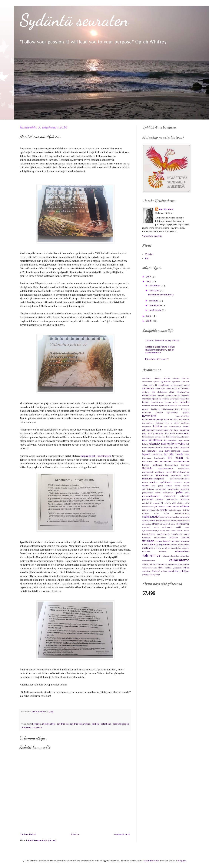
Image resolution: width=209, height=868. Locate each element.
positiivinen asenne (154, 499)
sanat (183, 517)
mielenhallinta (49, 724)
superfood (148, 527)
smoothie (181, 521)
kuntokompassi (174, 451)
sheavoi (146, 521)
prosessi (157, 503)
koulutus (153, 451)
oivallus (147, 486)
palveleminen (169, 493)
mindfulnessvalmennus (180, 479)
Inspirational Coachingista (96, 456)
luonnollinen (167, 461)
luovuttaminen (173, 465)
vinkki (186, 568)
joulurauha (159, 433)
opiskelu (96, 724)
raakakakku (147, 507)
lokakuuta (154, 290)
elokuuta (154, 301)
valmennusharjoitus (171, 556)
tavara (187, 531)
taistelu (180, 531)
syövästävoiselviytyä (151, 531)
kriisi (162, 451)
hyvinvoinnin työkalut (178, 413)
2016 (149, 281)
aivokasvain (148, 382)
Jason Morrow (151, 861)
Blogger (182, 861)
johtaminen (184, 430)
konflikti (160, 448)
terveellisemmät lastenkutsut (170, 534)
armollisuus (165, 385)
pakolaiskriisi (149, 493)
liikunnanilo (148, 461)
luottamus (159, 465)
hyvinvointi (159, 416)
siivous (160, 520)
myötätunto (167, 482)
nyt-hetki (179, 482)
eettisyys (147, 392)
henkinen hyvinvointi (160, 406)
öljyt (158, 575)
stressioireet (166, 524)
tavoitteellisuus (149, 534)
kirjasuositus (171, 440)
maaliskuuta (156, 310)
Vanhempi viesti (122, 834)
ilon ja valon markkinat (177, 423)
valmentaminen (156, 561)
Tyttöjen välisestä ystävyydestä (162, 340)
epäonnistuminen (174, 395)
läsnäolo (150, 468)
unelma (175, 545)
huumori (161, 413)
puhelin (168, 503)
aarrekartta (148, 378)
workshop (147, 571)
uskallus (178, 548)
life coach (177, 458)
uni (156, 548)
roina (159, 513)
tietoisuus (27, 727)
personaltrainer (153, 496)
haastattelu (185, 399)
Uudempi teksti (28, 834)
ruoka (169, 513)
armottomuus (177, 385)
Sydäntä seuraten (74, 20)
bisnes (169, 388)
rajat (155, 507)
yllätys (164, 571)
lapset (147, 454)
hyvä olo (169, 419)
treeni (167, 541)
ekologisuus (163, 392)
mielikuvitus (149, 475)
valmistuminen (149, 564)
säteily (163, 531)
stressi (156, 524)
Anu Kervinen (166, 209)
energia (162, 395)
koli (188, 444)
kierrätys (186, 437)
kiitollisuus (157, 440)
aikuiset (169, 378)
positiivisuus (174, 499)
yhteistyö (156, 571)
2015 (149, 316)
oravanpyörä (162, 489)
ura (160, 548)
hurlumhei (149, 413)
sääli (169, 531)
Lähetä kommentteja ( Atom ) (41, 840)
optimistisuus (149, 489)
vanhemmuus (162, 564)
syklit (180, 527)
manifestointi (149, 472)
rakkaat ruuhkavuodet (169, 507)
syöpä (187, 527)
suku (174, 524)
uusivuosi (167, 551)
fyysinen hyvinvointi (171, 399)
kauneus (180, 433)
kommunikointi (149, 448)
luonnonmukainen (181, 461)
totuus (160, 541)
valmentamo (179, 560)
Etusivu (75, 834)
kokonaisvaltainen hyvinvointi (168, 444)
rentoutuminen (176, 510)
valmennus (152, 555)
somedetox (147, 524)
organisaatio (174, 489)
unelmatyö (148, 548)
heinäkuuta (155, 305)
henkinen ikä (176, 406)
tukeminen (185, 541)
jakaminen (174, 430)
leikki (187, 455)
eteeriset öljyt (149, 399)
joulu (151, 433)
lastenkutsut (158, 455)
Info (147, 258)
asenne (187, 385)
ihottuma (160, 423)
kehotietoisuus (148, 437)
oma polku (159, 486)
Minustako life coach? (157, 359)
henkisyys (157, 409)
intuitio (159, 426)
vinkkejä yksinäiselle (174, 568)
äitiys (154, 575)
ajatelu (157, 382)
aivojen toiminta (181, 378)
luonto (147, 465)
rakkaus (185, 506)
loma (157, 461)
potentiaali (106, 724)
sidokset (153, 521)
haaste (147, 402)
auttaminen (149, 388)
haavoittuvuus (158, 402)
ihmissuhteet (184, 420)
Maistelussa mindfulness (161, 295)
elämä (173, 392)
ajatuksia (177, 382)
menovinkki (172, 472)
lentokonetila (161, 458)
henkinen (146, 406)
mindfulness (63, 724)
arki (156, 385)
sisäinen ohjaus (170, 521)
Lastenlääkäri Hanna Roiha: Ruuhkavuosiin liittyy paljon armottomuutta (160, 350)
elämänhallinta (183, 392)
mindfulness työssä (180, 475)
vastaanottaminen (182, 564)
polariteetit (185, 496)
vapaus (171, 564)
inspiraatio (148, 427)
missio (146, 482)
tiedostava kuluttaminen (156, 538)
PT (163, 503)
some (187, 521)
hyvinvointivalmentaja (153, 419)
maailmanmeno (168, 469)
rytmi (163, 517)
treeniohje (176, 541)
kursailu (186, 451)
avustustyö (161, 388)
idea (176, 420)
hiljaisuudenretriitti (172, 409)
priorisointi (148, 503)
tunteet (152, 544)
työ (159, 545)
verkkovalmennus (150, 568)
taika (174, 531)
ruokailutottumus (182, 513)
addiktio (159, 378)
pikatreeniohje (172, 496)
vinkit (161, 568)
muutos (155, 482)
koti (145, 451)
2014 (149, 321)
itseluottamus (176, 427)
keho (187, 433)
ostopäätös (185, 489)
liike (188, 458)
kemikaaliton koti (162, 437)
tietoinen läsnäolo (121, 724)
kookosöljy (169, 448)
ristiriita (186, 510)
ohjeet (187, 482)
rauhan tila (154, 510)
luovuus (185, 465)
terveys (187, 534)
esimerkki (186, 395)
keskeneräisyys (176, 437)
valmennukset (182, 551)
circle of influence (181, 388)
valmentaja (185, 556)
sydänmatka (169, 527)
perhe (187, 493)
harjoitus (37, 724)
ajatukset (167, 382)
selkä (187, 517)
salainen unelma (173, 517)
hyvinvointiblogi (183, 416)
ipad (167, 427)
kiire (146, 440)
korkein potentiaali (181, 448)
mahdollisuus (184, 469)
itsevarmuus (163, 430)
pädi (175, 503)
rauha (146, 510)
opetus (179, 486)
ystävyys (147, 574)
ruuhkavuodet (151, 517)
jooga (145, 433)
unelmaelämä (184, 545)
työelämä (37, 727)
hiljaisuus (185, 409)
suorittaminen (183, 524)
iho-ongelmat (149, 423)
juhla (168, 433)
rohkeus (148, 513)
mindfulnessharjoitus (80, 724)
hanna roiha (173, 402)
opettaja (170, 486)
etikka (159, 399)
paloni (159, 493)
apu (151, 385)
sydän (158, 527)
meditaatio (161, 472)
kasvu (173, 433)
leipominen (148, 458)
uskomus (186, 548)
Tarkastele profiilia (152, 236)
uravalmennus (168, 548)
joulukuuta (155, 286)
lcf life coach (175, 454)
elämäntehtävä (150, 395)
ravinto (164, 510)
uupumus (150, 551)
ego (155, 392)
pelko (181, 492)
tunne (145, 545)
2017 (149, 277)
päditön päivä (183, 503)
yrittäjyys (184, 571)
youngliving (173, 571)
